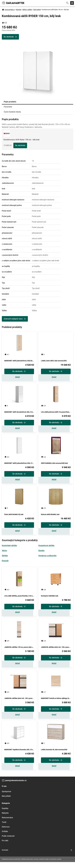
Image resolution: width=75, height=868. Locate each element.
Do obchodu (20, 145)
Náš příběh (6, 802)
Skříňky (5, 559)
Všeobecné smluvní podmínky (11, 865)
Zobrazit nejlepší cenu (13, 319)
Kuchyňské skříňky (9, 549)
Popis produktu (10, 102)
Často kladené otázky (12, 112)
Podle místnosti (8, 842)
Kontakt (5, 856)
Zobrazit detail (19, 378)
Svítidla (5, 837)
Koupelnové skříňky (46, 549)
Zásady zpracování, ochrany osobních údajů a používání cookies (41, 865)
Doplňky (5, 814)
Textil (4, 828)
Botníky (41, 554)
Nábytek (19, 10)
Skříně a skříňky (27, 10)
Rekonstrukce (7, 824)
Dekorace (6, 833)
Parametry (8, 107)
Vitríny (4, 554)
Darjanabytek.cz (10, 10)
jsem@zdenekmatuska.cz (16, 787)
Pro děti (5, 847)
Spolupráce (7, 797)
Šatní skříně (37, 10)
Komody (5, 564)
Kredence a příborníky (47, 559)
